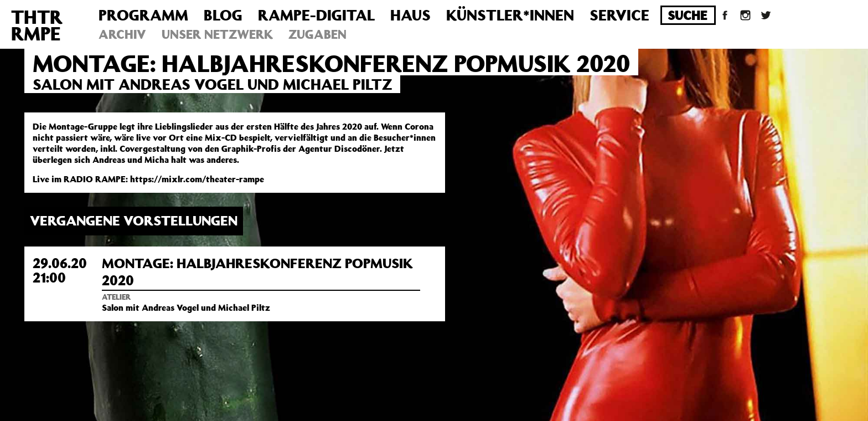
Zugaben (317, 34)
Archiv (122, 34)
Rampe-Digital (316, 15)
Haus (410, 15)
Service (619, 15)
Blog (223, 15)
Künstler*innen (510, 15)
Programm (143, 15)
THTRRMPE (37, 25)
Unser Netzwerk (217, 34)
